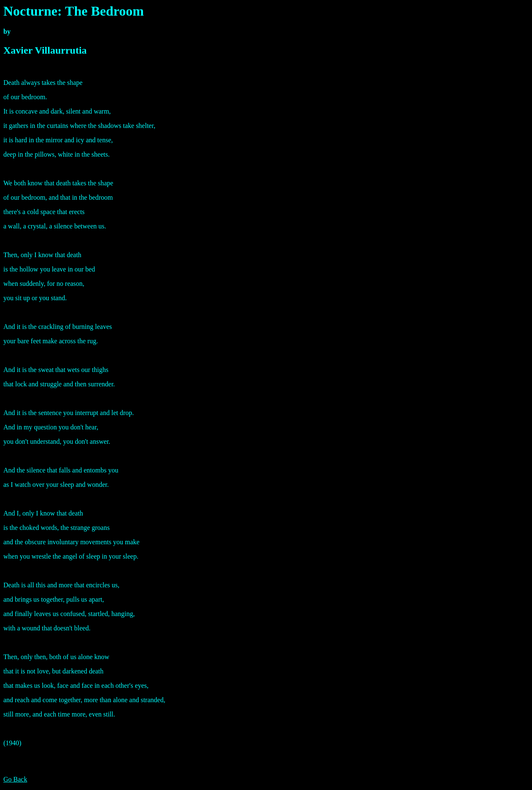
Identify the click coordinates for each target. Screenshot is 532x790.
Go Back (15, 779)
